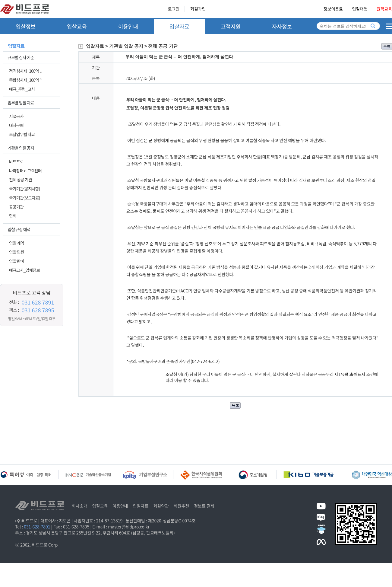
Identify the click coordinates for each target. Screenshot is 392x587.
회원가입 (198, 9)
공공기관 (16, 207)
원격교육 (384, 9)
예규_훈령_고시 (22, 89)
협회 (13, 216)
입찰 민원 (17, 252)
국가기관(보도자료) (25, 198)
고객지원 (231, 26)
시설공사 (16, 116)
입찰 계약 (17, 243)
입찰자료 (179, 26)
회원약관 (161, 506)
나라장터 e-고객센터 (25, 171)
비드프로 (16, 161)
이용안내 (128, 26)
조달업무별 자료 (22, 134)
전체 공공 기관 (21, 180)
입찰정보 (26, 26)
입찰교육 (77, 26)
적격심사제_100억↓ (26, 71)
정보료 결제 (204, 506)
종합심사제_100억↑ (26, 80)
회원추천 (182, 506)
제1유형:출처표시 (351, 374)
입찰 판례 (17, 261)
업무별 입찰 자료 (21, 103)
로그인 (174, 9)
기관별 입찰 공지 (21, 148)
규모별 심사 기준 (21, 57)
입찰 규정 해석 (19, 229)
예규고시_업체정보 (24, 270)
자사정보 (282, 26)
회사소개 (80, 506)
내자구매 (16, 125)
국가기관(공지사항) (25, 189)
